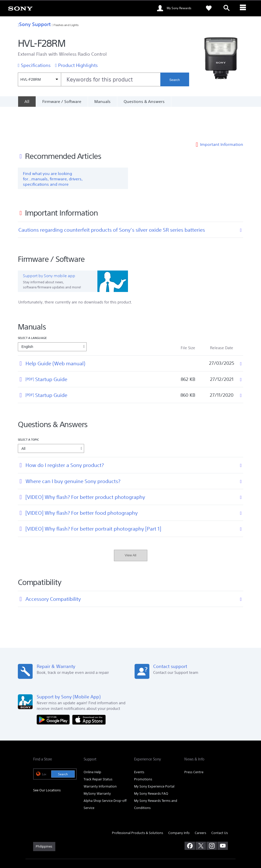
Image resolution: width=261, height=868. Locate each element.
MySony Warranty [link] (97, 764)
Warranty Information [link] (100, 756)
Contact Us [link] (220, 803)
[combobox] (89, 79)
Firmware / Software (62, 101)
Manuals (102, 101)
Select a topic (29, 410)
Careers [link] (200, 803)
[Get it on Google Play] (55, 689)
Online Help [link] (92, 742)
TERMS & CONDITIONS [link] (48, 840)
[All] (27, 101)
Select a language (32, 308)
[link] (20, 8)
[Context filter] (39, 79)
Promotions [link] (143, 749)
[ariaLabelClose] (244, 8)
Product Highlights (78, 65)
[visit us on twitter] (201, 816)
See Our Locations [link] (47, 760)
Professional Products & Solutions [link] (138, 803)
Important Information (222, 114)
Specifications (36, 65)
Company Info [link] (179, 803)
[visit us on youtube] (223, 816)
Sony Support (34, 24)
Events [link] (139, 742)
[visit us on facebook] (190, 816)
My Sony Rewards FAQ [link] (151, 764)
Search (174, 80)
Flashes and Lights (66, 25)
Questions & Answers (144, 101)
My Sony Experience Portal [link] (154, 756)
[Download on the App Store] (89, 689)
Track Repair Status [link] (98, 749)
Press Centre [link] (194, 742)
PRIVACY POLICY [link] (77, 840)
